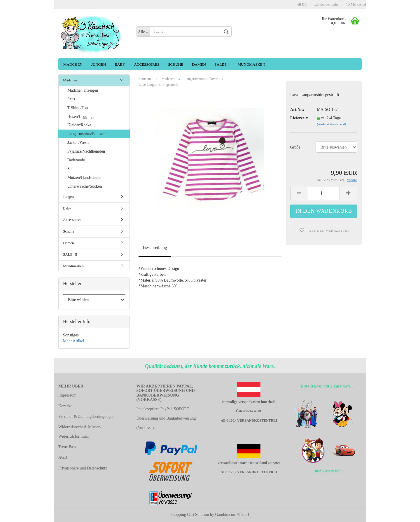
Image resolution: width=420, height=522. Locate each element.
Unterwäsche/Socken (85, 186)
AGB (63, 457)
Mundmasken (252, 64)
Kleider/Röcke (79, 125)
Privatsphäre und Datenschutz (83, 468)
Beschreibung (155, 247)
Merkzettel (356, 4)
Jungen (99, 64)
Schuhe (176, 64)
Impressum (67, 395)
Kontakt (65, 406)
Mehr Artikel (74, 341)
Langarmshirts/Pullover (87, 134)
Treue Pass (67, 447)
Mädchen (73, 64)
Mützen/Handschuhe (84, 178)
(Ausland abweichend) (331, 124)
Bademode (76, 160)
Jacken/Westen (79, 143)
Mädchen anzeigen (83, 90)
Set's (71, 99)
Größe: (296, 147)
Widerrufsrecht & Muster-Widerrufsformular (80, 432)
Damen (199, 64)
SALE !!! (222, 64)
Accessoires (147, 64)
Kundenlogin (327, 4)
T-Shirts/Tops (78, 108)
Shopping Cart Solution (190, 515)
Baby (120, 64)
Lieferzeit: (299, 118)
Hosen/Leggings (81, 117)
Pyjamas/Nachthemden (86, 151)
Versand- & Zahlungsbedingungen (86, 417)
